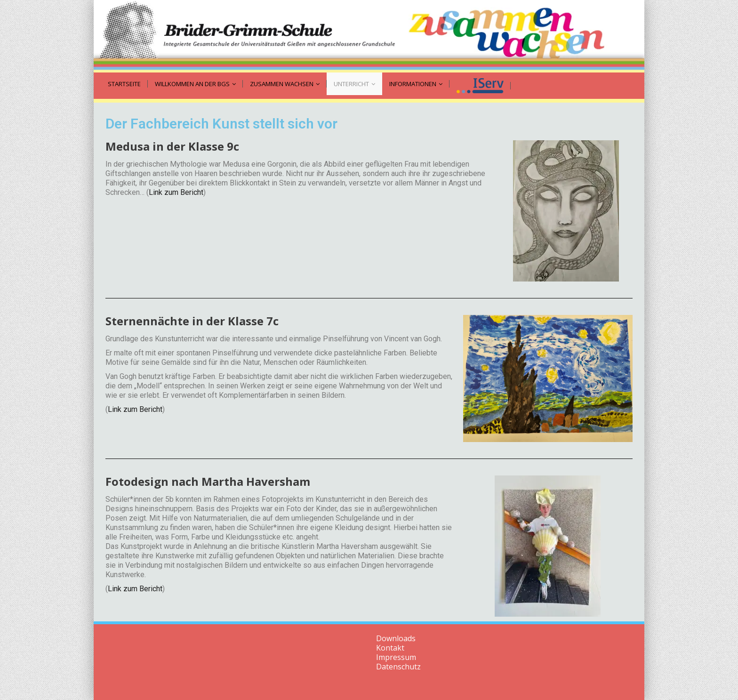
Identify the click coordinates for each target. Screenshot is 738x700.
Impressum (396, 657)
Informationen (416, 84)
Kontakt (390, 648)
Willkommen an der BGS (195, 84)
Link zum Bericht (176, 192)
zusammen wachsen (285, 84)
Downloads (396, 638)
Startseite (124, 84)
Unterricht (354, 84)
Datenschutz (398, 667)
